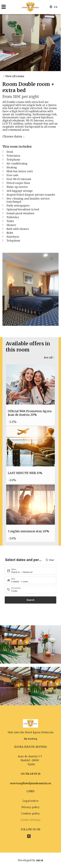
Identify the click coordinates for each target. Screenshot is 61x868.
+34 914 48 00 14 (30, 774)
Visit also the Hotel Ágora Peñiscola (31, 732)
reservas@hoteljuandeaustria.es (31, 783)
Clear (50, 560)
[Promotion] (32, 591)
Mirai (40, 860)
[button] (5, 289)
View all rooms (15, 76)
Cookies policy (30, 814)
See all (48, 358)
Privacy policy (30, 807)
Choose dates (12, 136)
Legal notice (31, 801)
